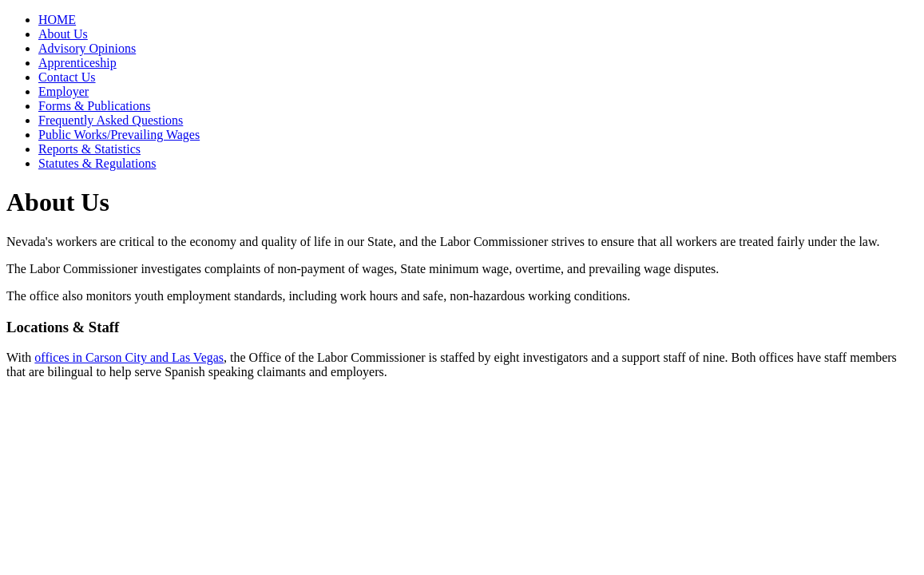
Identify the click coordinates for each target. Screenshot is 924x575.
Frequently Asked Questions (111, 120)
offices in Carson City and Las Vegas (129, 357)
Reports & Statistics (89, 149)
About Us (63, 34)
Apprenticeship (77, 63)
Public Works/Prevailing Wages (119, 135)
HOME (57, 20)
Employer (63, 91)
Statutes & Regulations (97, 163)
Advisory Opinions (87, 48)
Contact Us (67, 77)
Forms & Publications (94, 106)
